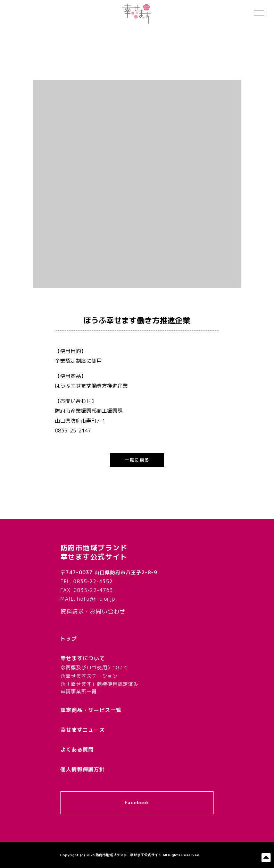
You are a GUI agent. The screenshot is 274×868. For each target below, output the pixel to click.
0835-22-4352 (93, 581)
